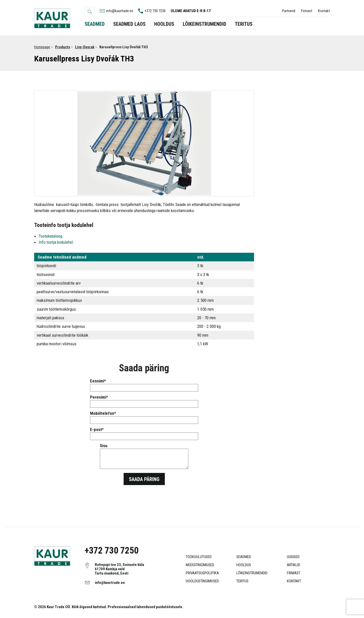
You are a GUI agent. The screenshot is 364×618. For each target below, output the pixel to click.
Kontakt (324, 11)
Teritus (242, 581)
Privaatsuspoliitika (202, 573)
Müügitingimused (200, 565)
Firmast (307, 11)
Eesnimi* (144, 384)
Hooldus (244, 565)
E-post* (144, 433)
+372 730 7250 (112, 551)
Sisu (144, 456)
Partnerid (289, 11)
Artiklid (293, 565)
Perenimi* (144, 400)
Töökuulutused (199, 557)
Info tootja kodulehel (56, 242)
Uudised (293, 557)
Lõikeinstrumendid (252, 573)
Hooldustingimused (202, 581)
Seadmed (244, 557)
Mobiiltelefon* (144, 417)
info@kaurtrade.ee (110, 583)
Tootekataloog (51, 236)
